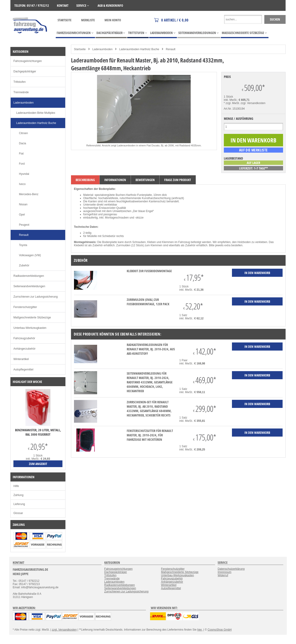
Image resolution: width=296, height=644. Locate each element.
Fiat (21, 154)
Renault (171, 49)
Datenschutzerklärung (231, 569)
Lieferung (19, 504)
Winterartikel (21, 359)
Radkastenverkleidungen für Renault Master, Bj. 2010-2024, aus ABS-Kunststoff (151, 349)
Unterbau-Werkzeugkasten (30, 328)
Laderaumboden (102, 49)
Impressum (224, 572)
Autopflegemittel (23, 370)
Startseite (65, 20)
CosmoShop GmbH (220, 630)
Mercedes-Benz (29, 194)
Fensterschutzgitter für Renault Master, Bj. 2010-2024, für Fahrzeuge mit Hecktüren (150, 435)
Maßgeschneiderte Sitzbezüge (32, 317)
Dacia (23, 143)
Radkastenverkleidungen (29, 276)
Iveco (22, 184)
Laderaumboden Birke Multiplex (36, 113)
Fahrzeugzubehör (24, 338)
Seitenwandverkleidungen (29, 286)
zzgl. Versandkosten (253, 103)
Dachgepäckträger (25, 71)
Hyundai (24, 174)
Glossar (18, 513)
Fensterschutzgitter (25, 307)
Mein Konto (113, 20)
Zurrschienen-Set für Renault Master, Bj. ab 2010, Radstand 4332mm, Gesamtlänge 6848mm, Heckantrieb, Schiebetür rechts (149, 409)
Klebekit (79, 245)
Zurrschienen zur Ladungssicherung (35, 297)
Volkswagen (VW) (30, 255)
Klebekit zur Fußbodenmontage (149, 271)
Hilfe (16, 486)
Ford (22, 164)
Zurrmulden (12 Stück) (130, 245)
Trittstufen (20, 82)
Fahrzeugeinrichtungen (28, 61)
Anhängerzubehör (24, 349)
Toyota (23, 245)
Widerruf (223, 575)
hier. (200, 630)
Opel (22, 215)
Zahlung (18, 495)
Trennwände (21, 92)
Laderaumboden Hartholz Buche (139, 49)
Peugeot (24, 225)
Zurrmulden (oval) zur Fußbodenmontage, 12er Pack (148, 302)
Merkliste (88, 20)
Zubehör (24, 265)
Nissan (23, 204)
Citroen (23, 133)
